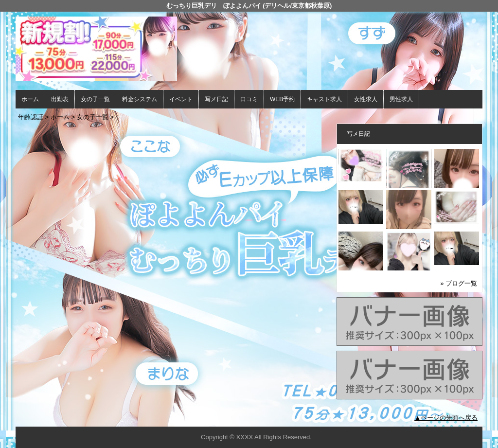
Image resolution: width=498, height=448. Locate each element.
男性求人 (401, 99)
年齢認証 (31, 117)
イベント (181, 99)
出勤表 (60, 99)
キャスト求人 (324, 99)
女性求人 (366, 99)
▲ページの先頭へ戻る (446, 418)
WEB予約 (282, 99)
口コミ (249, 99)
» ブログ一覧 (459, 283)
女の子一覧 (95, 99)
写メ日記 (216, 99)
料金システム (140, 99)
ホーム (30, 99)
